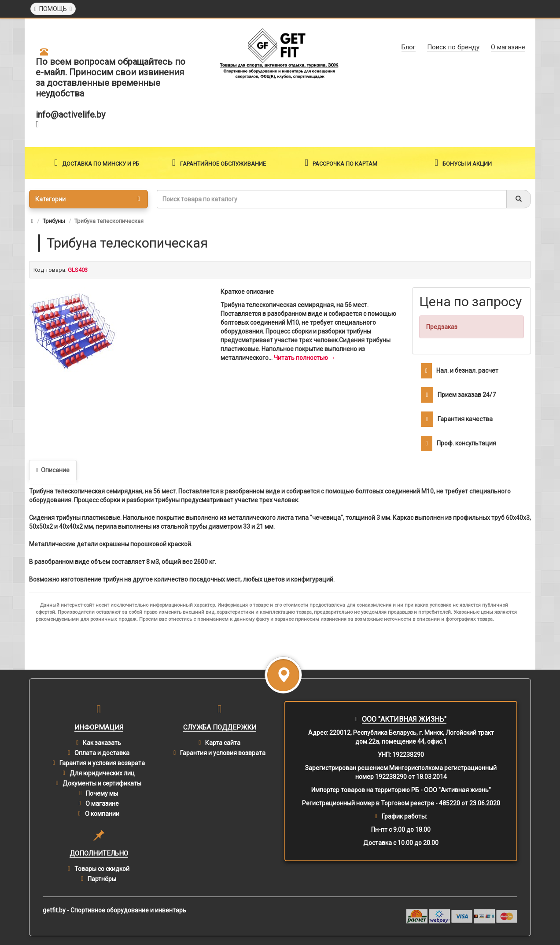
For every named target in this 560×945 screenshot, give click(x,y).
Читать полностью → (305, 358)
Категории (88, 199)
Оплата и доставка (102, 753)
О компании (102, 814)
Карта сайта (223, 743)
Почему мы (102, 793)
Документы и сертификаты (102, 783)
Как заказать (102, 743)
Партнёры (102, 879)
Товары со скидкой (102, 869)
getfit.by (54, 910)
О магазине (102, 804)
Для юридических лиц (102, 773)
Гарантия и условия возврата (102, 763)
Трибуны (54, 221)
